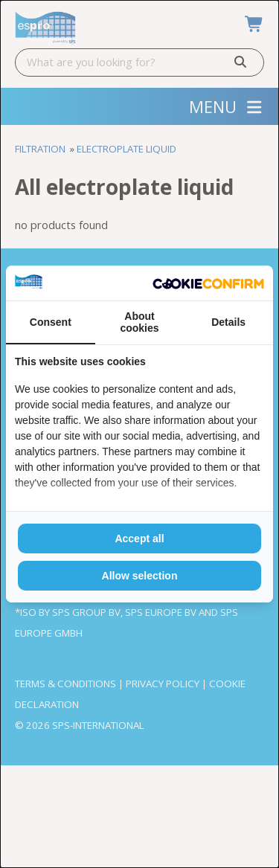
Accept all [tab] (139, 539)
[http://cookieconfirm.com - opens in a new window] (208, 283)
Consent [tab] (51, 322)
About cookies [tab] (139, 322)
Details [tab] (228, 322)
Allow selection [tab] (140, 576)
